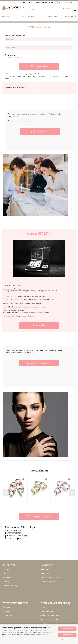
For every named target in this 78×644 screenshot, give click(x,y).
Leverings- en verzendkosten (51, 578)
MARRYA (6, 16)
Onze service (45, 574)
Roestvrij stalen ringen (18, 536)
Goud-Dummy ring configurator (40, 3)
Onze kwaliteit (46, 569)
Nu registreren (39, 66)
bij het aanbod (39, 325)
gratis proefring (40, 131)
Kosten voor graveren (48, 582)
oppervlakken (8, 615)
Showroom (7, 578)
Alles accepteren (67, 629)
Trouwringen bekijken (39, 517)
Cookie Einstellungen (11, 586)
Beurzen (6, 569)
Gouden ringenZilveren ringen (21, 527)
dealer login (67, 3)
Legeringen (7, 611)
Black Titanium (28, 16)
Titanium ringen (15, 533)
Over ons (6, 574)
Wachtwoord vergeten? (13, 58)
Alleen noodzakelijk (67, 635)
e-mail (43, 607)
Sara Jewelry (71, 16)
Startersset (20, 3)
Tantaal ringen (14, 539)
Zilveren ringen (14, 530)
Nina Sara (53, 16)
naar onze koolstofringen (39, 363)
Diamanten (7, 607)
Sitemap (6, 582)
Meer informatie (67, 640)
